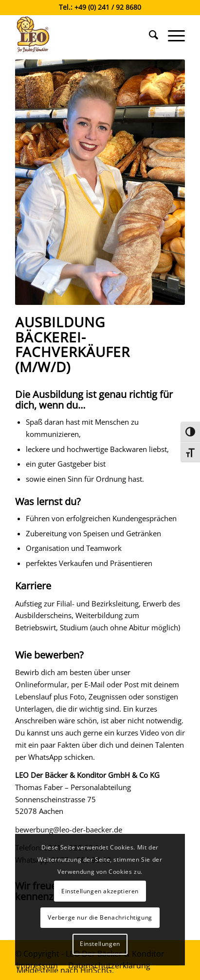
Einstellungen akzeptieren (100, 891)
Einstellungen (100, 944)
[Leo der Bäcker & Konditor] (83, 35)
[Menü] (172, 35)
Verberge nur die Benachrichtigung (100, 917)
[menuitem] (149, 35)
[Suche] (149, 35)
